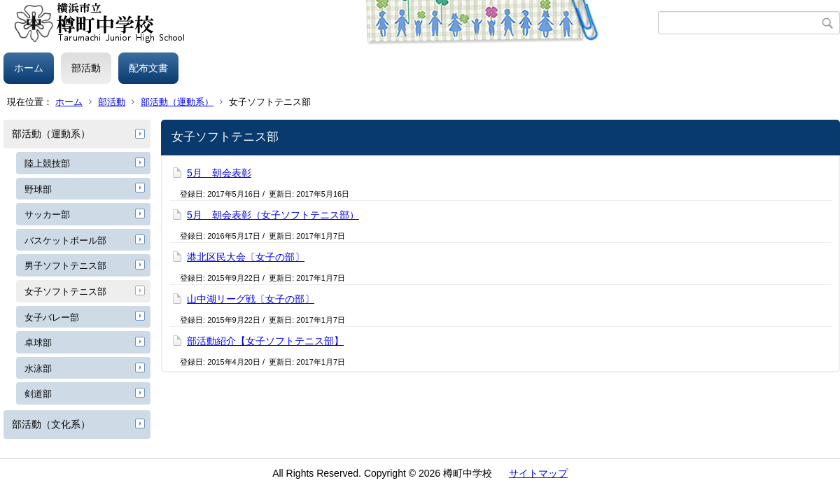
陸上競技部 (47, 163)
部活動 (86, 68)
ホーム (29, 68)
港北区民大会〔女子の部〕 (246, 257)
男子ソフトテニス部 (65, 266)
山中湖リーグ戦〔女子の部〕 (251, 299)
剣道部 (38, 394)
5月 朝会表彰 (219, 173)
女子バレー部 (52, 317)
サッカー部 (47, 215)
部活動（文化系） (51, 424)
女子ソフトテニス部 (65, 292)
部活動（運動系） (177, 102)
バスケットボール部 (65, 240)
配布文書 (148, 68)
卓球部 (38, 343)
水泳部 (38, 369)
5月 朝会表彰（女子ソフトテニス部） (273, 215)
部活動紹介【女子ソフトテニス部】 (265, 341)
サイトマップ (538, 473)
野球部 (38, 189)
